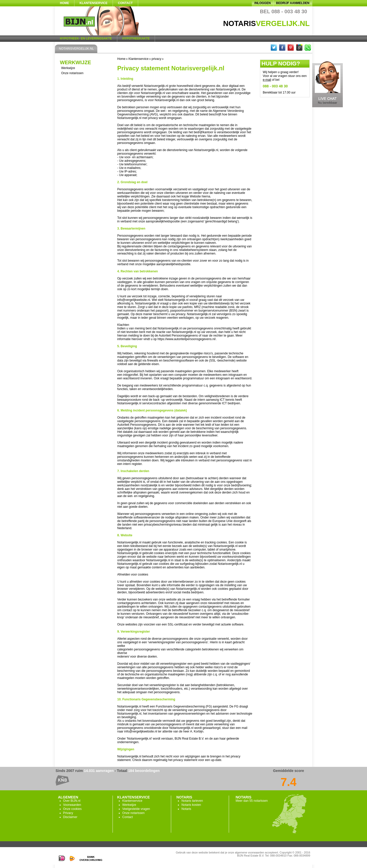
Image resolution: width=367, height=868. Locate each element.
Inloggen (263, 3)
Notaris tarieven (192, 801)
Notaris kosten (191, 805)
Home (64, 3)
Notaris (186, 809)
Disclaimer (70, 817)
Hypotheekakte (136, 38)
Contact (125, 3)
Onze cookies (73, 809)
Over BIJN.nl (72, 801)
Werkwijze (68, 68)
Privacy (68, 813)
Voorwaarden (72, 805)
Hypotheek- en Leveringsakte (86, 38)
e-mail (267, 80)
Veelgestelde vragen (136, 809)
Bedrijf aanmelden (293, 3)
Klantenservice (94, 3)
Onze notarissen (72, 73)
